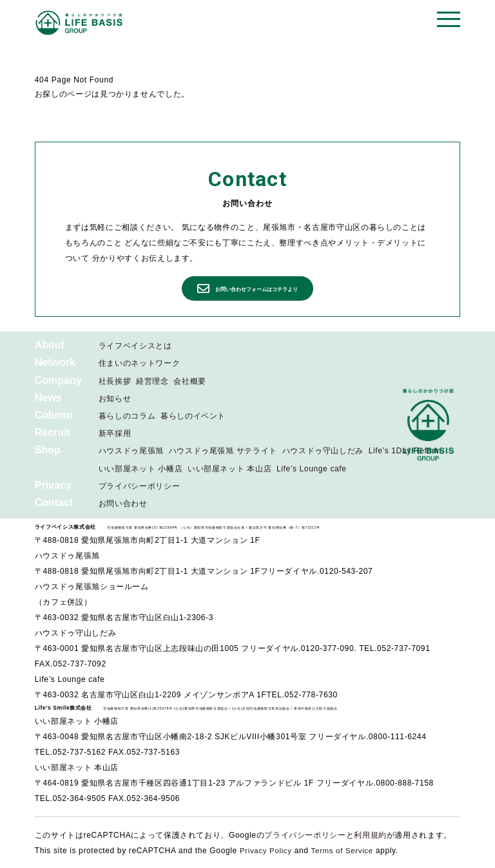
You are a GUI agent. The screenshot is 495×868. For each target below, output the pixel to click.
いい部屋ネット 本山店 (229, 469)
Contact (54, 503)
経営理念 (152, 381)
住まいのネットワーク (139, 363)
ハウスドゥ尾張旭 (131, 451)
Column (54, 415)
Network (55, 362)
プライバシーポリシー (139, 486)
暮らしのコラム (127, 416)
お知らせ (115, 399)
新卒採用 (115, 433)
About (50, 345)
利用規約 (370, 835)
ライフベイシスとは (135, 346)
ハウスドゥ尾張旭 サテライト (223, 451)
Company (58, 380)
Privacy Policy (267, 851)
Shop (48, 450)
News (48, 398)
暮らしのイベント (193, 416)
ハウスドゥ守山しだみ (323, 451)
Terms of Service (345, 851)
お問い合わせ (123, 504)
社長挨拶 (115, 381)
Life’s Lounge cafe (312, 469)
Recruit (53, 432)
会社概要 (190, 381)
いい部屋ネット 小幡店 (141, 469)
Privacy (53, 485)
